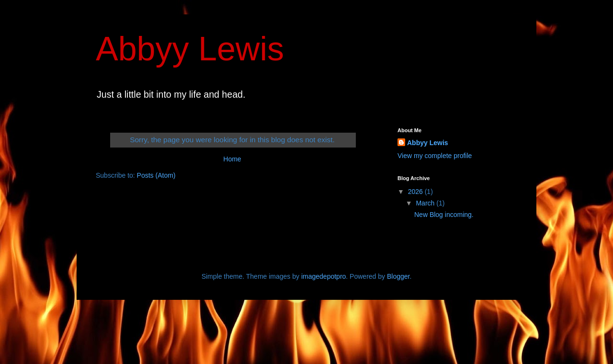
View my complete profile (435, 156)
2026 (416, 192)
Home (232, 159)
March (426, 203)
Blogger (398, 276)
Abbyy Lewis (190, 49)
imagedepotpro (324, 276)
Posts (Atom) (156, 175)
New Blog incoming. (444, 215)
